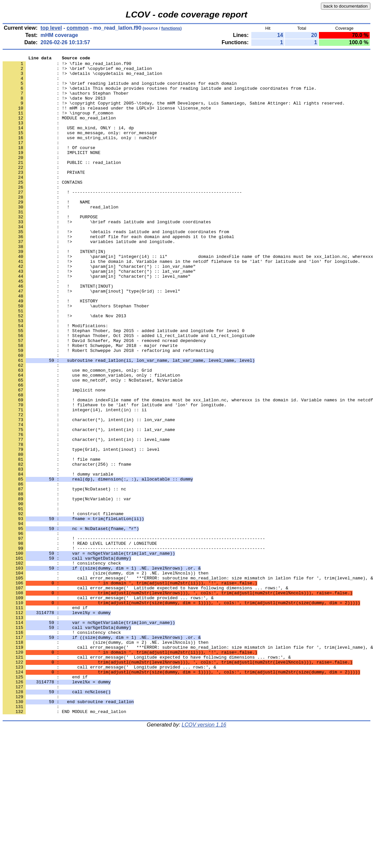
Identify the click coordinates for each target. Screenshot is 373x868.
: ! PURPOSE (50, 249)
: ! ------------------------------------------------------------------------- (134, 635)
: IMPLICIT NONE (51, 172)
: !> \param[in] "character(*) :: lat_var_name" (99, 315)
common (78, 28)
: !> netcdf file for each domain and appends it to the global (118, 273)
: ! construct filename (63, 605)
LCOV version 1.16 (204, 856)
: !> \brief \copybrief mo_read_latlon (77, 71)
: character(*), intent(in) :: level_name (86, 516)
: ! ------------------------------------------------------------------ (122, 220)
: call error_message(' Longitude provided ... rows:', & (109, 790)
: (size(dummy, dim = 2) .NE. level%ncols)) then (106, 677)
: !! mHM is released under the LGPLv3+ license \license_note (107, 119)
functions (171, 28)
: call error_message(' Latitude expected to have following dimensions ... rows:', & (145, 695)
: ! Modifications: (55, 380)
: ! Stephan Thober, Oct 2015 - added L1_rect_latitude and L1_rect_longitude (129, 392)
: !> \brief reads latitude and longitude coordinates (107, 255)
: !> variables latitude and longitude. (89, 279)
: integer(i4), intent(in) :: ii (75, 481)
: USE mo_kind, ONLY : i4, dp (68, 142)
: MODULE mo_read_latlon (59, 131)
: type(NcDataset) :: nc (64, 576)
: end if (45, 718)
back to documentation (346, 6)
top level (51, 28)
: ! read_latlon (61, 237)
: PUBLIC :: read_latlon (62, 184)
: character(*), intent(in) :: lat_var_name (89, 505)
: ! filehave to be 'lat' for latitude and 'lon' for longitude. (115, 475)
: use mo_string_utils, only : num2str (80, 154)
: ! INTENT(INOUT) (58, 332)
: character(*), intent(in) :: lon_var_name (89, 493)
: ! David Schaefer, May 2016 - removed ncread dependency (104, 398)
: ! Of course (49, 166)
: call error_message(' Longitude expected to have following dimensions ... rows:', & (147, 778)
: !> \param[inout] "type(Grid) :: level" (91, 338)
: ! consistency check (62, 665)
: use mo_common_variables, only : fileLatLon (91, 439)
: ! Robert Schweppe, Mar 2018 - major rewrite (90, 404)
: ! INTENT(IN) (54, 291)
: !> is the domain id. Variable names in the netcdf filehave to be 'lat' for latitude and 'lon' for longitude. (181, 303)
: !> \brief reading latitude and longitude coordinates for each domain (120, 89)
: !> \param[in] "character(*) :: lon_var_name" (99, 309)
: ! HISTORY (50, 350)
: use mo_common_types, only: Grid (77, 433)
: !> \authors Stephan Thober (66, 101)
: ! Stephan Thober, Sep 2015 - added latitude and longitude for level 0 (124, 386)
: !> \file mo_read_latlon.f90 (67, 65)
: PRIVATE (44, 196)
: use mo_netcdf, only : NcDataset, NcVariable (93, 445)
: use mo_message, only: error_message (80, 148)
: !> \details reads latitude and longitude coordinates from (116, 267)
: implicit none (54, 457)
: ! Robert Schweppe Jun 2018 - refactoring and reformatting (108, 410)
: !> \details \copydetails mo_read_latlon (82, 77)
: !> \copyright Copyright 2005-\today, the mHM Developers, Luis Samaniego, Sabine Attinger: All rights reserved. (174, 113)
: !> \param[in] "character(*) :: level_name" (96, 321)
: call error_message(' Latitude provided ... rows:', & (108, 706)
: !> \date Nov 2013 (54, 107)
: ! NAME (46, 232)
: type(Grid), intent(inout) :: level (81, 528)
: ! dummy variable (58, 558)
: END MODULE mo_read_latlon (64, 843)
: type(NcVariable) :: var (67, 588)
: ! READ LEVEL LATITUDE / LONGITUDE (80, 641)
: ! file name (51, 540)
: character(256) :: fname (67, 546)
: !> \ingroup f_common (58, 125)
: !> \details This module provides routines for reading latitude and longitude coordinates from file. (160, 95)
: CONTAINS (43, 208)
